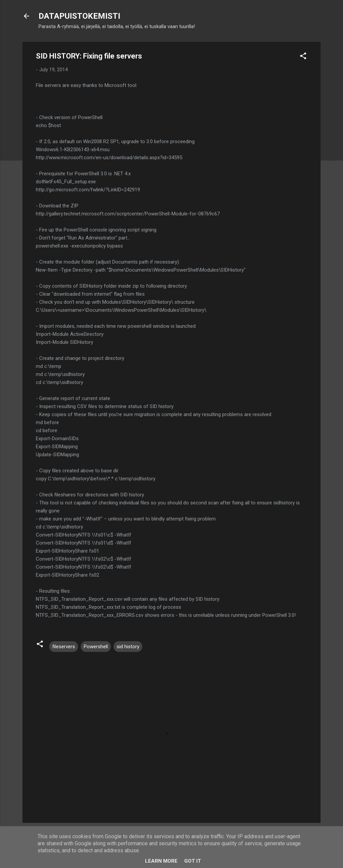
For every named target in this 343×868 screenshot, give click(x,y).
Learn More (161, 861)
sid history (128, 647)
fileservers (64, 647)
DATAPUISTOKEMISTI (79, 16)
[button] (303, 57)
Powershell (96, 647)
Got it (193, 861)
